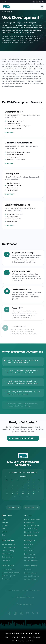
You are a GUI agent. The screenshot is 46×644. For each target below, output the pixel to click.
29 (23, 495)
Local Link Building (31, 530)
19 (7, 492)
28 (18, 495)
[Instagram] (37, 2)
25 (39, 492)
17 (34, 489)
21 (18, 492)
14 (18, 489)
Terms (13, 637)
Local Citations (29, 524)
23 (28, 492)
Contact (5, 533)
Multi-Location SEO (31, 536)
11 (39, 486)
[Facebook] (34, 2)
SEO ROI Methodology (34, 637)
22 (23, 492)
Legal (27, 641)
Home (4, 520)
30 (28, 495)
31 (34, 495)
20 (12, 492)
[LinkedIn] (40, 2)
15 (23, 489)
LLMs (32, 641)
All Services (7, 12)
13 (12, 489)
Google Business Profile (32, 520)
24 (34, 492)
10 (34, 486)
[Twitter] (43, 2)
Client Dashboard (18, 641)
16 (28, 489)
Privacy (7, 637)
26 (7, 495)
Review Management (32, 527)
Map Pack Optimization (32, 533)
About (4, 530)
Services (5, 523)
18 (39, 489)
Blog (3, 536)
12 (7, 489)
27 (12, 495)
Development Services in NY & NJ (23, 438)
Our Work (5, 527)
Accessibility (21, 637)
